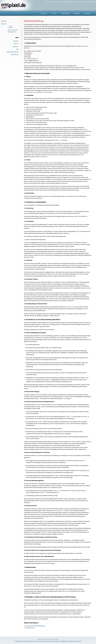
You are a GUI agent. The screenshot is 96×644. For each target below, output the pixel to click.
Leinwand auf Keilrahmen (53, 641)
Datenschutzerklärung (69, 2)
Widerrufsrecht (80, 2)
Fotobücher (72, 641)
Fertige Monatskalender (28, 641)
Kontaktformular (30, 628)
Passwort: (4, 24)
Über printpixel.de (51, 2)
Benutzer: (4, 21)
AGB (86, 2)
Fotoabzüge (18, 641)
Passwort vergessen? (13, 30)
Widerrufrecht (15, 55)
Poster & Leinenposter (40, 641)
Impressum (59, 2)
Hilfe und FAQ (92, 2)
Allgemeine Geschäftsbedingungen (35, 626)
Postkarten (78, 641)
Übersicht (16, 41)
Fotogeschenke (64, 641)
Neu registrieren (12, 32)
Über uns (16, 44)
